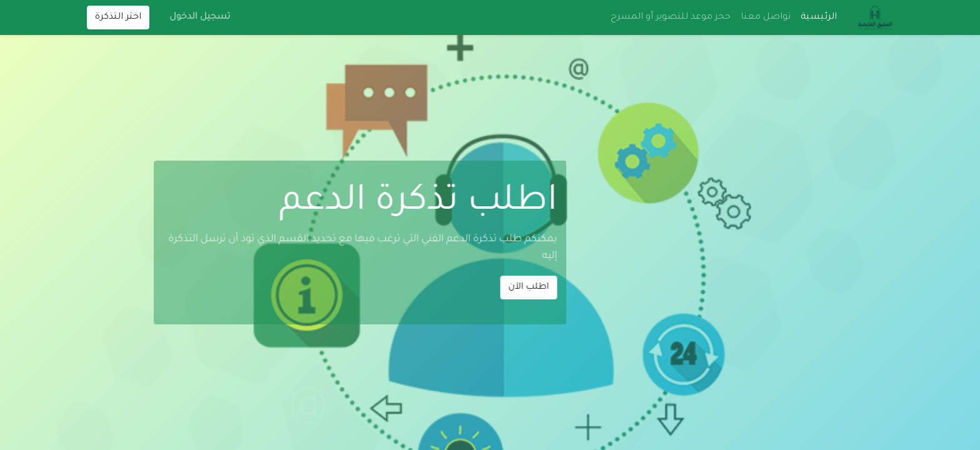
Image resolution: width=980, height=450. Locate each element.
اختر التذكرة (118, 17)
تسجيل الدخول (200, 17)
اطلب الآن (460, 287)
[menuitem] (819, 17)
